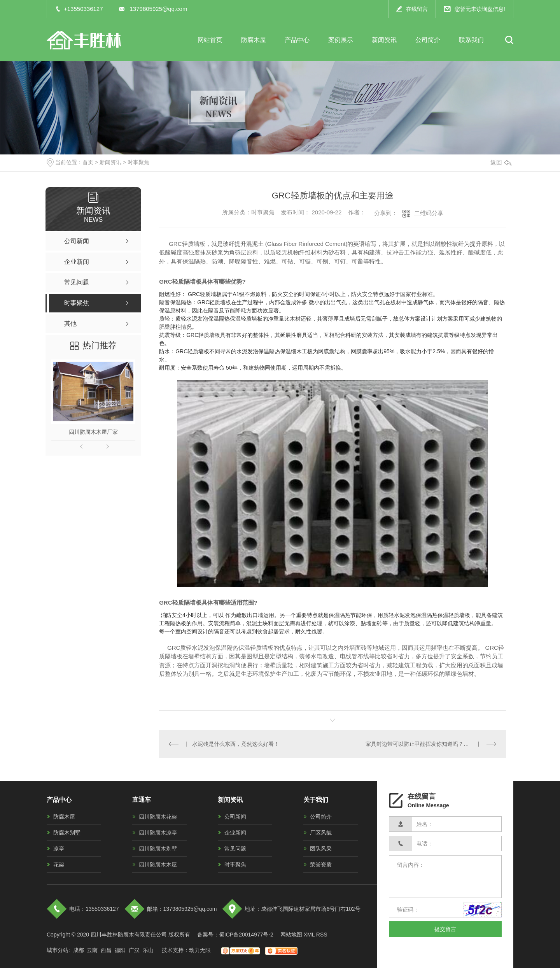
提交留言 (445, 929)
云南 (92, 950)
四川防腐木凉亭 (158, 833)
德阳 (120, 950)
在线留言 (417, 9)
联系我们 (471, 40)
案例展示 (341, 40)
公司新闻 (235, 817)
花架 (59, 865)
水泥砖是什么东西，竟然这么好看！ (236, 744)
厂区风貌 (321, 833)
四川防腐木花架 (158, 817)
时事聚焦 (138, 162)
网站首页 (210, 40)
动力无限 (200, 950)
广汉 (134, 950)
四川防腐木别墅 (158, 849)
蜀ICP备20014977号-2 (246, 935)
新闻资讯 (384, 40)
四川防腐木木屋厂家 (93, 432)
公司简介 (428, 40)
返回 (501, 162)
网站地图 (291, 935)
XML (309, 935)
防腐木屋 (254, 40)
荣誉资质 (321, 865)
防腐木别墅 (67, 833)
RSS (322, 935)
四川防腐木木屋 (158, 865)
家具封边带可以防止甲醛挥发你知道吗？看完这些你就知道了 (431, 744)
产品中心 (297, 40)
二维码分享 (429, 213)
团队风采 (321, 849)
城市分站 (58, 950)
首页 (88, 162)
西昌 (106, 950)
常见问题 (235, 849)
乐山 (148, 950)
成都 (79, 950)
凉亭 (59, 849)
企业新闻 (235, 833)
